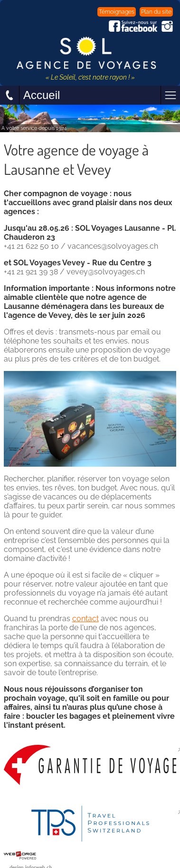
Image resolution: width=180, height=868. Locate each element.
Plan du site (156, 12)
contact (85, 619)
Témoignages (117, 12)
